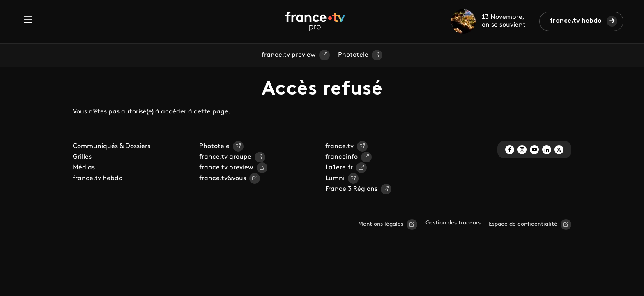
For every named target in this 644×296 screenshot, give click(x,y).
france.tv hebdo (576, 21)
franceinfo (342, 157)
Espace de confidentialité (523, 224)
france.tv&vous (223, 178)
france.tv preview (289, 55)
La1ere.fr (339, 168)
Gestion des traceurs (453, 223)
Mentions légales (381, 224)
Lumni (335, 178)
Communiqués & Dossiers (112, 146)
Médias (84, 168)
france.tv (339, 146)
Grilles (82, 157)
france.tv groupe (225, 157)
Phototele (353, 55)
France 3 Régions (351, 189)
